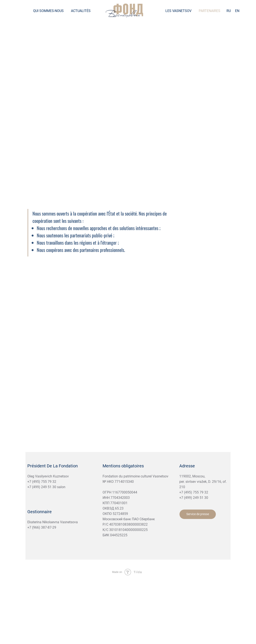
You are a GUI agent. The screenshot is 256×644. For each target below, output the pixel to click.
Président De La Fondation (53, 466)
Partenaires (210, 11)
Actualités (81, 11)
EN (237, 11)
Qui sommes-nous (48, 11)
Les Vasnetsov (178, 11)
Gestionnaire (40, 512)
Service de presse (198, 514)
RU (229, 11)
